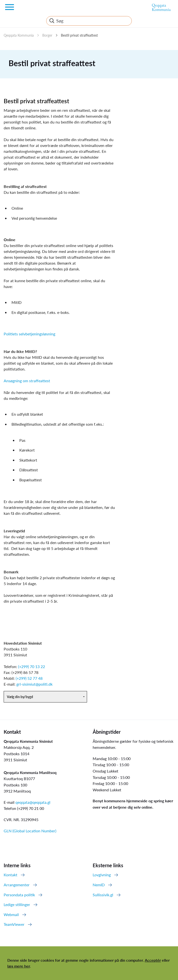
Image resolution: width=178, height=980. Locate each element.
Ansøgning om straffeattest (27, 381)
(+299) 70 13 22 (32, 666)
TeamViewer (14, 924)
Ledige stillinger (17, 904)
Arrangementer (17, 885)
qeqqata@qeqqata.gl (33, 802)
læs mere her (19, 966)
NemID (99, 885)
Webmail (11, 914)
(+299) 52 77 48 (29, 678)
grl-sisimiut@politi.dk (34, 684)
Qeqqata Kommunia (19, 35)
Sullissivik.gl (103, 895)
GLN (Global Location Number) (30, 831)
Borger (47, 35)
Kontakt (11, 875)
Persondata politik (19, 895)
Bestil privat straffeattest (79, 35)
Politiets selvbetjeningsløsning (29, 334)
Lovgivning (102, 875)
